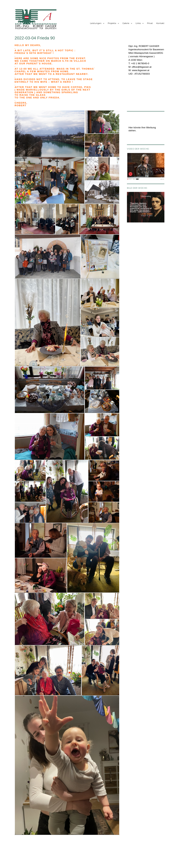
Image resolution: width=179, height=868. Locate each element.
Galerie (126, 23)
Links (138, 23)
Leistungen (96, 23)
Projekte (112, 23)
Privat (150, 23)
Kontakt (160, 23)
